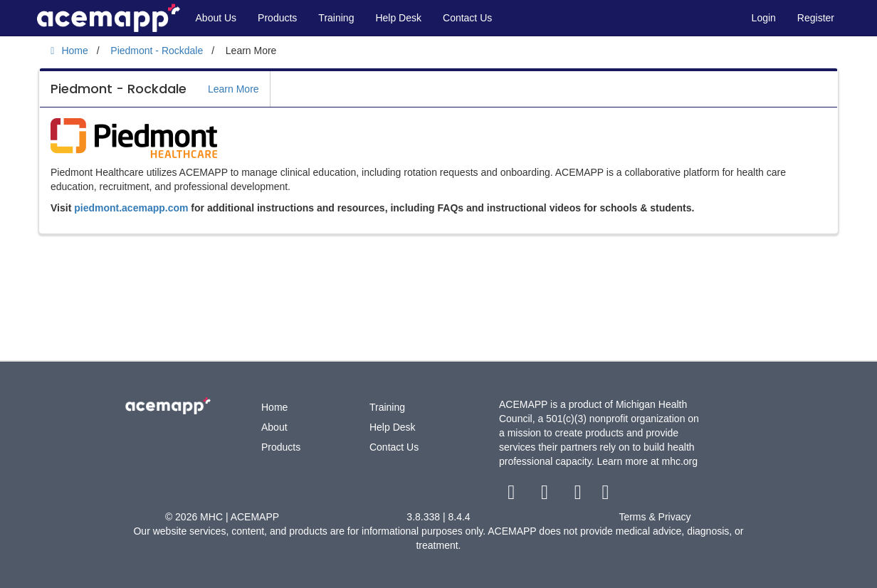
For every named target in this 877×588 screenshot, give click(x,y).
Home (274, 407)
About (274, 427)
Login (764, 18)
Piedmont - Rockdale (119, 89)
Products (277, 18)
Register (816, 18)
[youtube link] (579, 495)
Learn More (233, 89)
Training (336, 18)
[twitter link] (546, 495)
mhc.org (679, 461)
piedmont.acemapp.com (131, 208)
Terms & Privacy (655, 517)
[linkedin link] (605, 495)
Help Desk (398, 18)
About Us (216, 18)
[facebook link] (513, 495)
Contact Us (467, 18)
